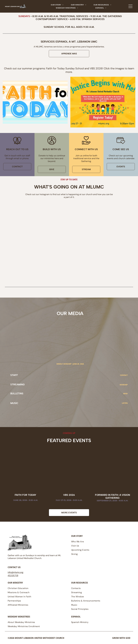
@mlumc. (16, 572)
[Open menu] (130, 6)
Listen (125, 403)
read (125, 394)
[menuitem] (57, 5)
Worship (124, 385)
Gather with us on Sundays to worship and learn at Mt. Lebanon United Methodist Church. (34, 557)
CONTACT (124, 375)
